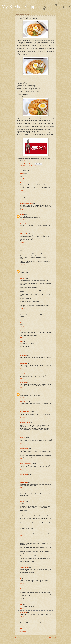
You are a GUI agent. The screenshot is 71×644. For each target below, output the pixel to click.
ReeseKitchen (24, 383)
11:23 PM (22, 600)
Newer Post (19, 638)
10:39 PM (22, 418)
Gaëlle (22, 342)
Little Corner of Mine (25, 195)
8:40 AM (22, 497)
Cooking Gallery (24, 474)
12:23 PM (22, 265)
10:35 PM (22, 407)
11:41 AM (22, 574)
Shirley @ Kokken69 (25, 373)
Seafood (35, 166)
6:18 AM (22, 478)
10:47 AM (22, 199)
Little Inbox (23, 437)
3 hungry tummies (25, 568)
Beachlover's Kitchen (25, 422)
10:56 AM (22, 210)
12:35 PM (22, 309)
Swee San (23, 492)
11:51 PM (22, 433)
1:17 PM (22, 351)
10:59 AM (22, 219)
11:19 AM (22, 229)
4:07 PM (22, 369)
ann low (22, 214)
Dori (21, 605)
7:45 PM (22, 378)
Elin (21, 578)
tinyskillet (23, 269)
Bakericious (23, 392)
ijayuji (22, 331)
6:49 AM (22, 616)
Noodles (31, 166)
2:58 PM (22, 608)
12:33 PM (22, 274)
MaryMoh (22, 183)
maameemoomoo (24, 448)
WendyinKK (23, 247)
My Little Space (24, 233)
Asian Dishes (23, 166)
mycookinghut (24, 613)
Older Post (52, 638)
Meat (28, 166)
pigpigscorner (24, 355)
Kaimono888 (23, 224)
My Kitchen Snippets (21, 7)
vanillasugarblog (24, 364)
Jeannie (22, 173)
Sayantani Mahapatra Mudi (26, 203)
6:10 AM (22, 470)
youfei (22, 588)
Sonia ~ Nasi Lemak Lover (26, 463)
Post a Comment (22, 632)
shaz (21, 621)
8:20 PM (22, 584)
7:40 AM (22, 629)
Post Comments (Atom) (26, 641)
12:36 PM (22, 318)
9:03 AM (22, 563)
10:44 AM (22, 191)
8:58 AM (22, 536)
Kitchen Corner (24, 402)
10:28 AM (22, 178)
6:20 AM (22, 488)
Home (36, 638)
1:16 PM (22, 326)
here (24, 160)
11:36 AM (22, 243)
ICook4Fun (23, 279)
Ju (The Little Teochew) (26, 411)
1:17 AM (22, 444)
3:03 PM (22, 359)
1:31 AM (22, 459)
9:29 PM (22, 388)
